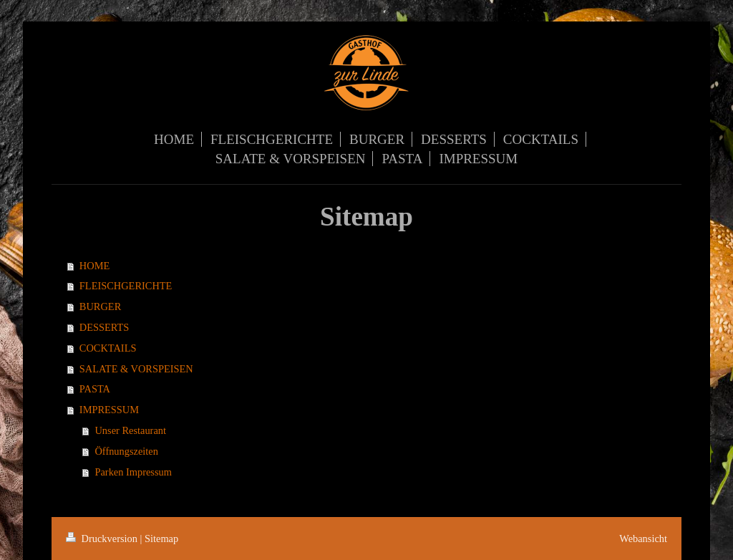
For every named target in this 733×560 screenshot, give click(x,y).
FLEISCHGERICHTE (126, 286)
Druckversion (103, 539)
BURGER (100, 306)
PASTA (95, 389)
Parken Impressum (133, 472)
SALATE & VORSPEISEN (136, 369)
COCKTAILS (108, 348)
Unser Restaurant (130, 430)
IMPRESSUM (109, 410)
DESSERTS (105, 327)
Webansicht (643, 539)
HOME (94, 266)
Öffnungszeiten (126, 451)
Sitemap (161, 539)
